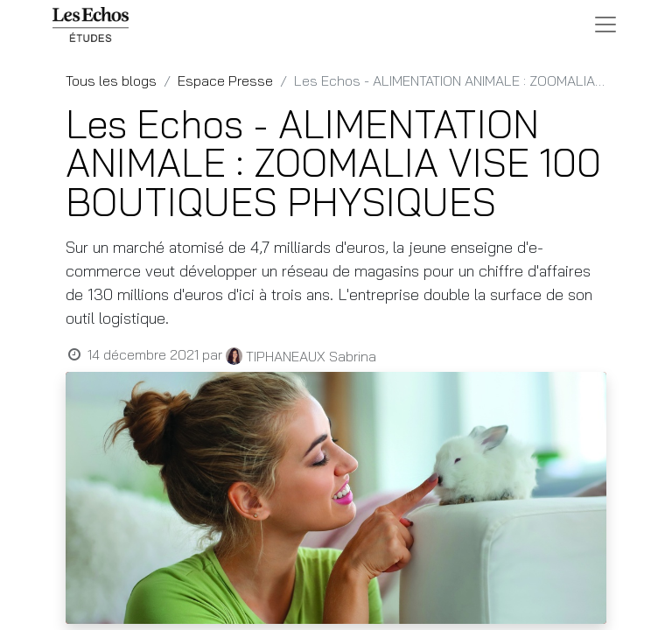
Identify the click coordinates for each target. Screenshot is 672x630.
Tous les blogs (111, 80)
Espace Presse (225, 80)
